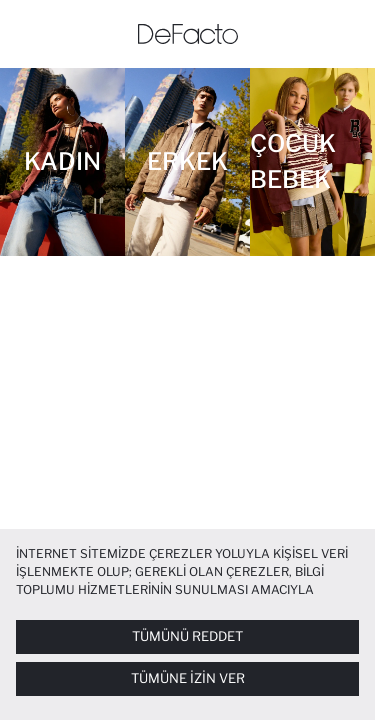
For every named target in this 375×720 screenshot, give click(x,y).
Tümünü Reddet (187, 636)
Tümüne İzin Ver (188, 678)
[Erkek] (187, 162)
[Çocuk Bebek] (312, 162)
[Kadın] (62, 162)
